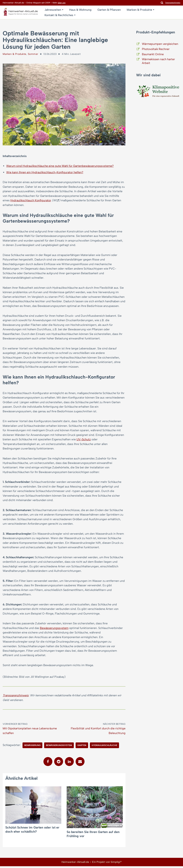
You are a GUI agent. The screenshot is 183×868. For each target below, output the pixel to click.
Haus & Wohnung (80, 10)
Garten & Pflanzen (109, 10)
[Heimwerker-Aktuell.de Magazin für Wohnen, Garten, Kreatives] (21, 13)
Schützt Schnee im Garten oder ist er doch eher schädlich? (32, 831)
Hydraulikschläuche (104, 747)
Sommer (33, 54)
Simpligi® (116, 864)
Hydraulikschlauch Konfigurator (31, 201)
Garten (82, 747)
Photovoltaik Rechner (156, 49)
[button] (63, 10)
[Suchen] (162, 3)
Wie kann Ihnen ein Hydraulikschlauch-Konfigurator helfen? (45, 172)
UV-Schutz (84, 440)
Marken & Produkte (14, 54)
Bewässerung (32, 747)
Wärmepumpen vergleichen (160, 44)
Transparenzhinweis (16, 697)
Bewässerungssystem (54, 629)
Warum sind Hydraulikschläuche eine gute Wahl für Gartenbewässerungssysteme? (60, 166)
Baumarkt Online (153, 54)
